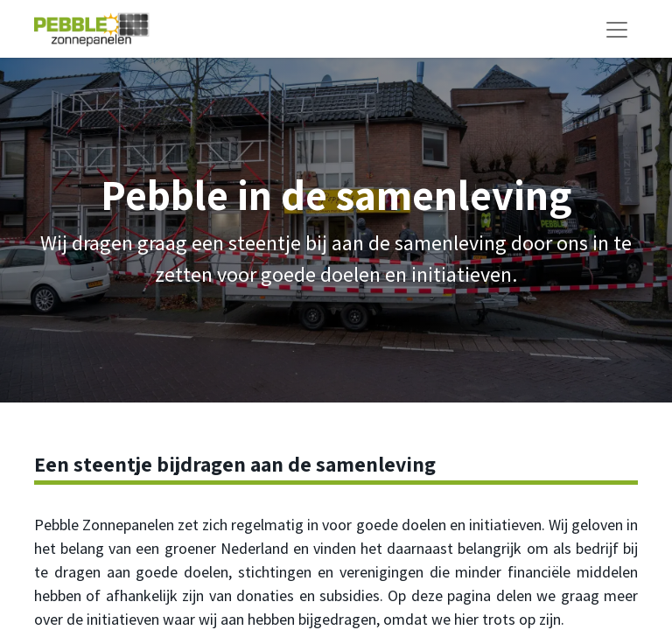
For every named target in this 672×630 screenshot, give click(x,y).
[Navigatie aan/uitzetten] (617, 29)
